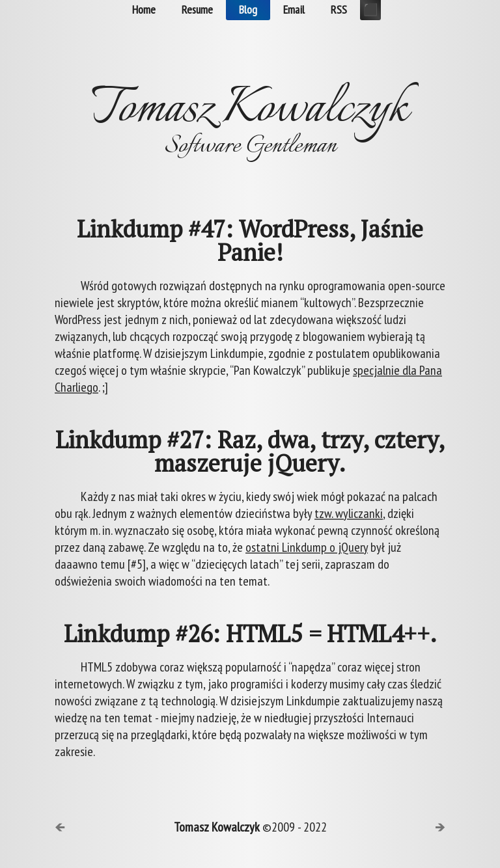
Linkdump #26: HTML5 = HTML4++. (250, 634)
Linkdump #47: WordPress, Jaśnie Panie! (250, 241)
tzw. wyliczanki (349, 513)
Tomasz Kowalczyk (217, 827)
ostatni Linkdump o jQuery (307, 547)
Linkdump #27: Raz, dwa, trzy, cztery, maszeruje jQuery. (250, 452)
